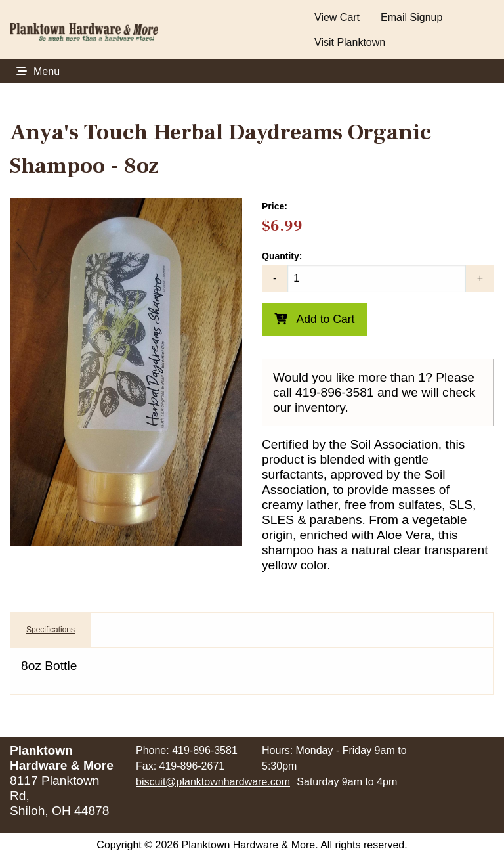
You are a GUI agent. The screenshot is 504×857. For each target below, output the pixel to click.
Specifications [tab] (51, 630)
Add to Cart (315, 319)
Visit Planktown (350, 42)
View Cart (337, 17)
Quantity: (378, 272)
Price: (275, 206)
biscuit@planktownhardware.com (213, 782)
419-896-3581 (205, 750)
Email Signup (411, 17)
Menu (35, 71)
